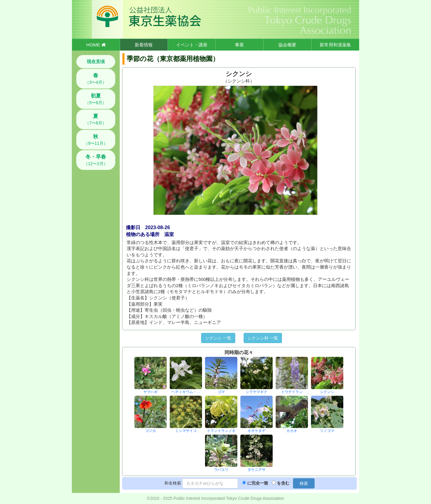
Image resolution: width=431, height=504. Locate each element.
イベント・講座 (192, 45)
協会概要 (287, 45)
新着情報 (144, 45)
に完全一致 (258, 483)
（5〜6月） (96, 99)
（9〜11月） (96, 140)
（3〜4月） (96, 79)
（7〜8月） (96, 119)
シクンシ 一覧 (218, 338)
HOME (96, 45)
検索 (304, 483)
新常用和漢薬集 (335, 45)
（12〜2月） (96, 160)
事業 (239, 45)
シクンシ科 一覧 (263, 338)
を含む (283, 483)
